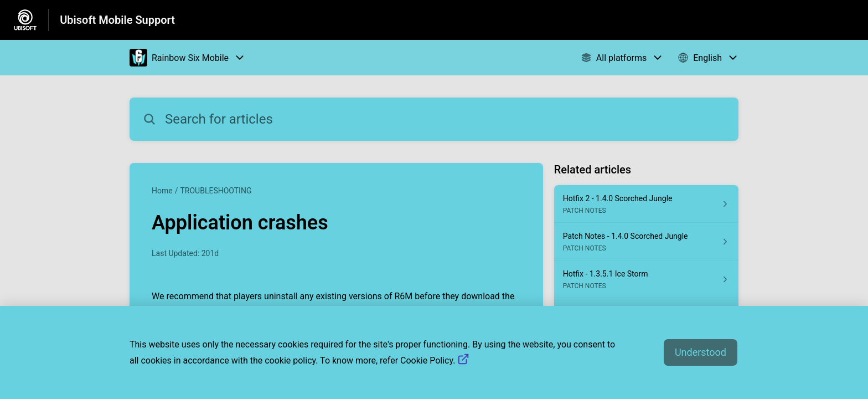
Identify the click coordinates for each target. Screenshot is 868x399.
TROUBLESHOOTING (216, 191)
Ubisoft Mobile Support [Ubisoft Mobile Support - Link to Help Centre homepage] (117, 20)
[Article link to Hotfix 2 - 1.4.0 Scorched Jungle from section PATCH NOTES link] (646, 204)
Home (162, 191)
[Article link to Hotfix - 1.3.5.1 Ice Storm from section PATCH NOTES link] (646, 279)
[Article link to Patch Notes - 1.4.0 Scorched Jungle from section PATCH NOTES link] (646, 242)
